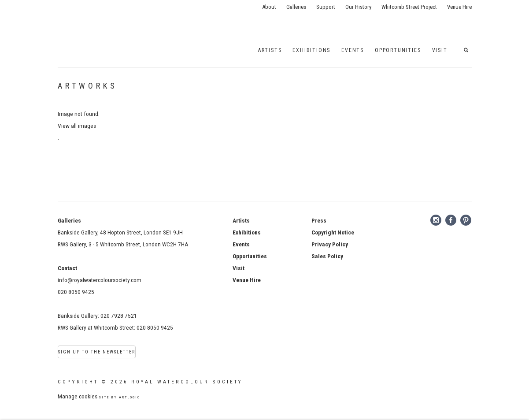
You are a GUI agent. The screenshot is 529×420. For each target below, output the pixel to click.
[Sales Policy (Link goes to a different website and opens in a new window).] (327, 256)
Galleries (296, 7)
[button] (468, 50)
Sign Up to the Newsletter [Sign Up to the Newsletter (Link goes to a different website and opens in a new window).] (97, 352)
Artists (270, 50)
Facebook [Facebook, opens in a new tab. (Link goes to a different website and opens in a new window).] (451, 220)
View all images (77, 126)
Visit (440, 50)
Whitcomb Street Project (409, 7)
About (269, 7)
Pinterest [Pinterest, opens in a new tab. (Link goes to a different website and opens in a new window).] (466, 220)
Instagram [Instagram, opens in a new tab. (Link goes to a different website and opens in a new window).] (436, 220)
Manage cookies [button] (78, 396)
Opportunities (398, 50)
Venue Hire (459, 7)
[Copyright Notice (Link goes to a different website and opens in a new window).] (333, 232)
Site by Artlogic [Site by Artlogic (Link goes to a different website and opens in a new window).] (119, 397)
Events (241, 244)
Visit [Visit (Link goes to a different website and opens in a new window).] (239, 268)
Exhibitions (311, 50)
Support (326, 7)
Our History (358, 7)
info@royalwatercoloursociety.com (100, 280)
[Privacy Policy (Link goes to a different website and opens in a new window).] (330, 244)
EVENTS (353, 50)
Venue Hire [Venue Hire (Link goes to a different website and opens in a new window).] (247, 280)
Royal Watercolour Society (89, 18)
